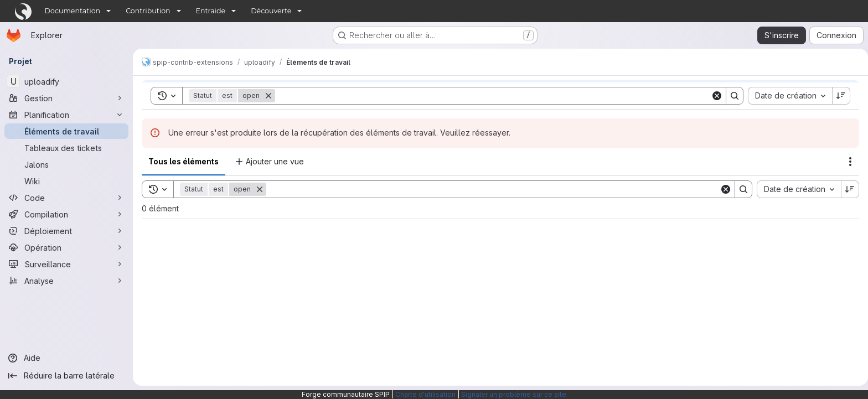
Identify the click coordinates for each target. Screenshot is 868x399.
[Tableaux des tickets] (66, 148)
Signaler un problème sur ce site (514, 394)
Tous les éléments (184, 161)
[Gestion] (66, 98)
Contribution (148, 11)
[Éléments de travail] (66, 131)
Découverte (271, 11)
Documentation (73, 11)
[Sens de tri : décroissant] (846, 189)
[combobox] (794, 189)
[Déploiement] (66, 231)
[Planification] (66, 115)
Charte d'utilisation (425, 394)
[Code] (66, 198)
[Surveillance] (66, 264)
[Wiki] (66, 181)
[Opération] (66, 247)
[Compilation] (66, 214)
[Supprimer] (260, 189)
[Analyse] (66, 281)
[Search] (491, 189)
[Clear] (721, 189)
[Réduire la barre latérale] (66, 376)
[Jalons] (66, 164)
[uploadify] (66, 81)
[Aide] (66, 358)
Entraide (211, 11)
